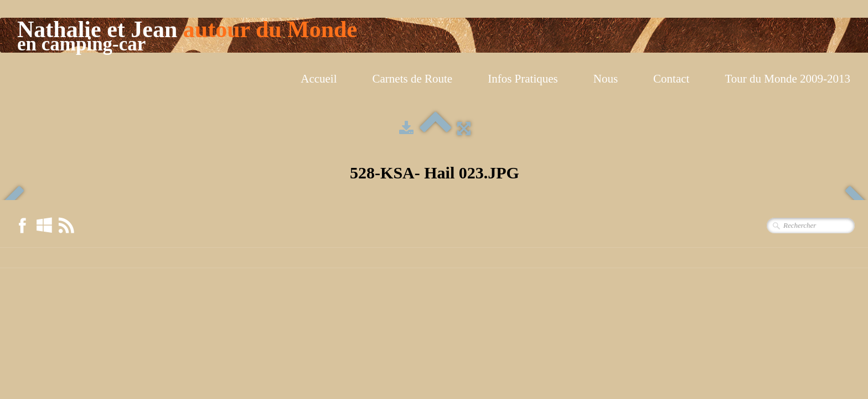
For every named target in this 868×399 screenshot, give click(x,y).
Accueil (319, 79)
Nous (606, 79)
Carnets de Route (413, 79)
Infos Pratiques (523, 79)
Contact (671, 79)
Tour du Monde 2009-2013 (787, 79)
